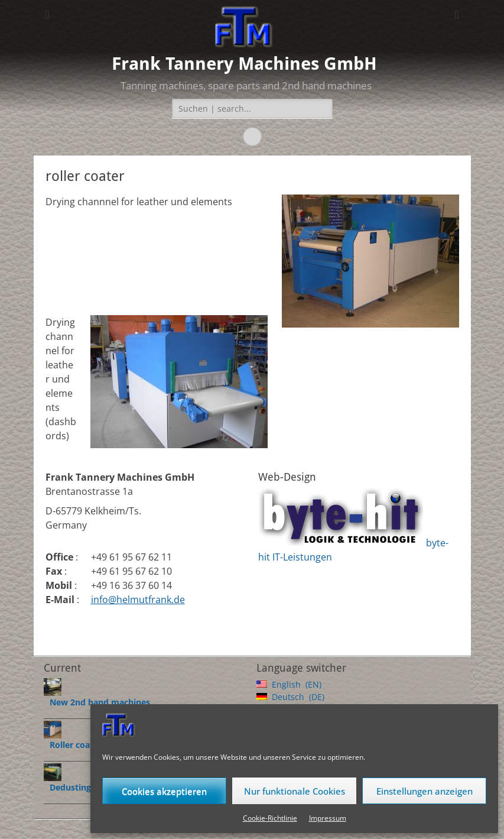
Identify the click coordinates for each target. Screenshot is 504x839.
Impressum (328, 818)
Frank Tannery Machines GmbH (244, 64)
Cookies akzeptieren (164, 791)
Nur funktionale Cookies (295, 791)
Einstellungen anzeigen (425, 791)
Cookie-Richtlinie (270, 818)
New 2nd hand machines (100, 702)
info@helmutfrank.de (138, 600)
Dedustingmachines (90, 787)
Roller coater (76, 745)
